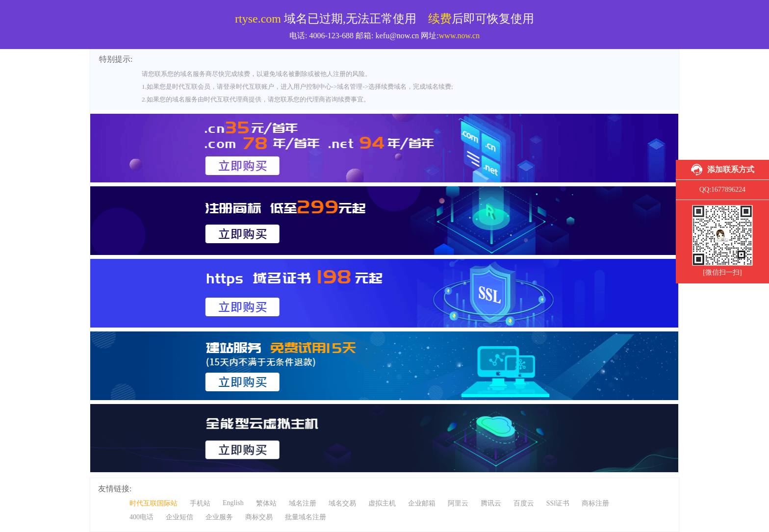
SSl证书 (558, 503)
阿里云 (458, 503)
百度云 (524, 503)
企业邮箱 (422, 503)
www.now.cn (459, 36)
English (233, 503)
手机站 (200, 503)
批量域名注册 (306, 517)
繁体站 (266, 503)
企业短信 (179, 517)
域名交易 (342, 503)
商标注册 (595, 503)
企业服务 (219, 517)
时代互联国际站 (154, 503)
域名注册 (303, 503)
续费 (440, 19)
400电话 (141, 517)
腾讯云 (491, 503)
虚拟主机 (382, 503)
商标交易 (259, 517)
